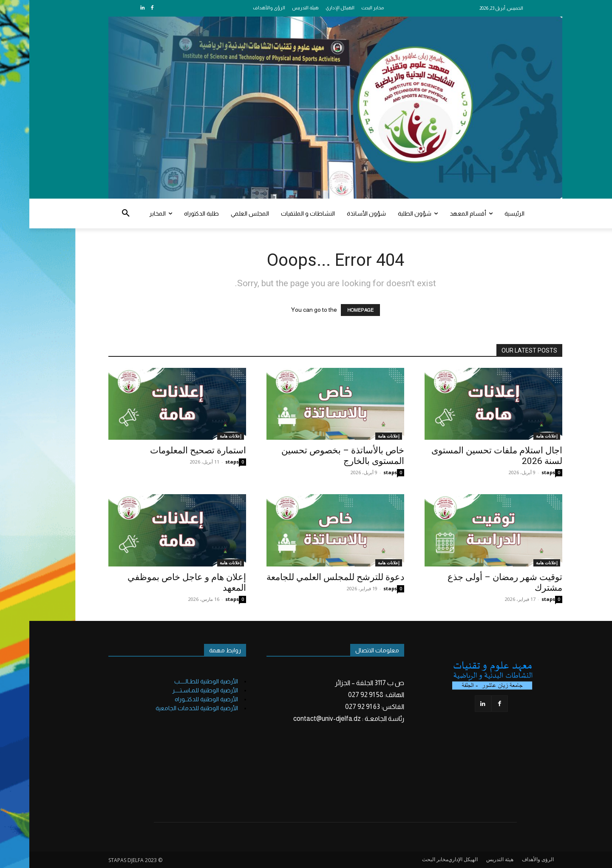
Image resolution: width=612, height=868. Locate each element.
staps (203, 462)
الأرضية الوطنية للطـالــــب (177, 681)
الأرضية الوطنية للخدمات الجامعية (167, 708)
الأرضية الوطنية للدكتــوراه (177, 699)
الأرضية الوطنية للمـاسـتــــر (176, 690)
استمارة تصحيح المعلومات (169, 450)
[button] (96, 213)
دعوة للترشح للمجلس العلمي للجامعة (306, 577)
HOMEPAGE (331, 310)
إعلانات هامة (201, 436)
